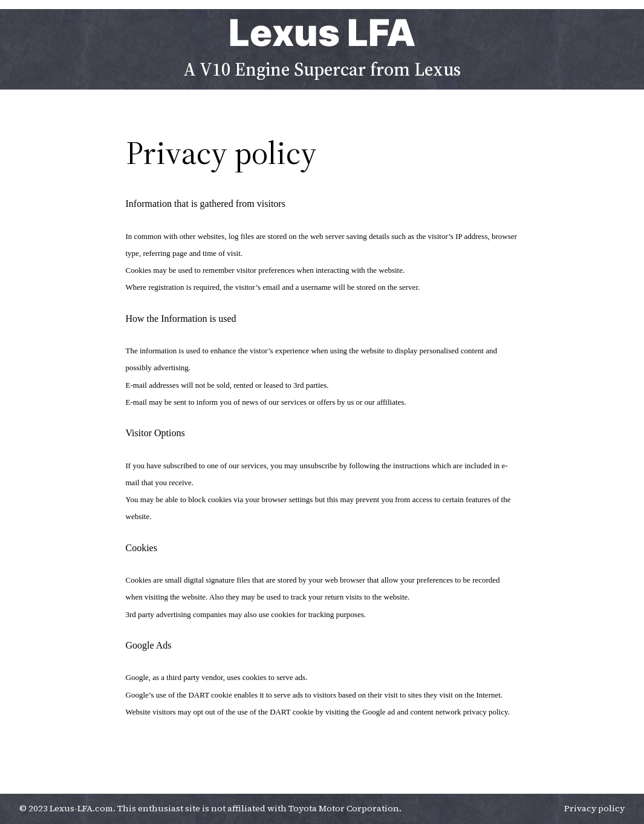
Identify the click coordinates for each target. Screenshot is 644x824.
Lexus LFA (322, 33)
